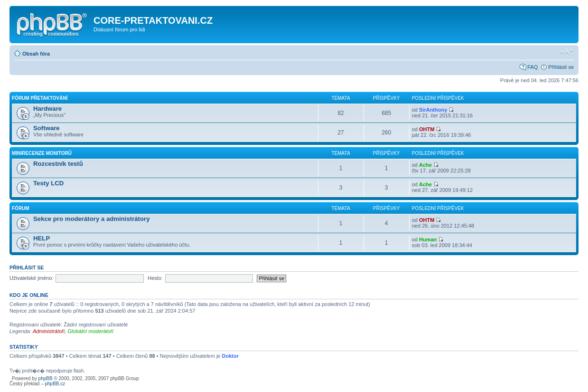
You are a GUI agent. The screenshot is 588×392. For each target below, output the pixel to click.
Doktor (230, 356)
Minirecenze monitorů (42, 153)
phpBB (46, 378)
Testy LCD (48, 183)
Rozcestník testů (58, 164)
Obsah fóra (36, 54)
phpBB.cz (55, 384)
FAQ (532, 67)
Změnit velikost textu (567, 52)
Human (428, 239)
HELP (42, 238)
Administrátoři (49, 331)
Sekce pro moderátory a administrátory (92, 219)
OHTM (427, 129)
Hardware (47, 109)
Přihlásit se (561, 67)
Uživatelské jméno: (31, 278)
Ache (425, 165)
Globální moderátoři (90, 331)
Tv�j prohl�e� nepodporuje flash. (48, 371)
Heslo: (155, 278)
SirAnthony (433, 110)
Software (47, 128)
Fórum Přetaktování (40, 98)
